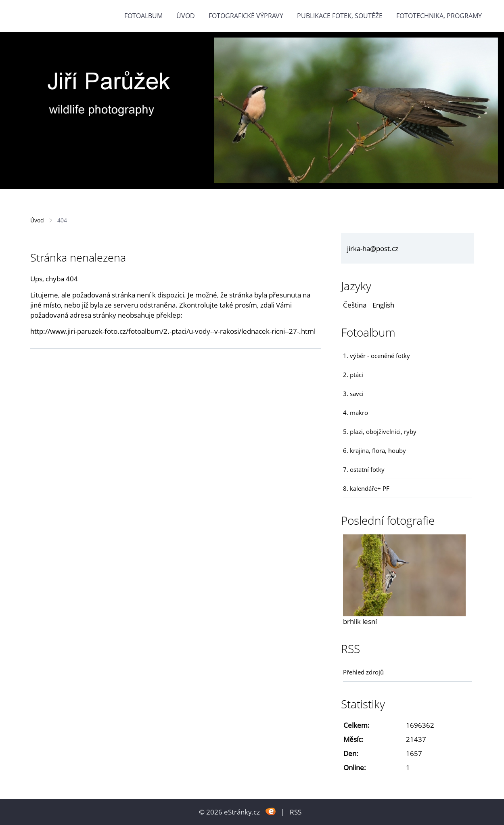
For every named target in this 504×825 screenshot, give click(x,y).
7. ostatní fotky (364, 469)
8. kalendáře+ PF (366, 488)
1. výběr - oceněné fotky (376, 356)
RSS (296, 812)
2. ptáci (353, 375)
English (383, 305)
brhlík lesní (360, 621)
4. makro (356, 412)
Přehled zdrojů (363, 672)
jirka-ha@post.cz (373, 248)
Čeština (355, 305)
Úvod (186, 16)
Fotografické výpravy (246, 16)
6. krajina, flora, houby (374, 450)
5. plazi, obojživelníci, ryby (380, 431)
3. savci (353, 394)
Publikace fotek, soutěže (340, 16)
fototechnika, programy (439, 16)
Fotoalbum (143, 16)
